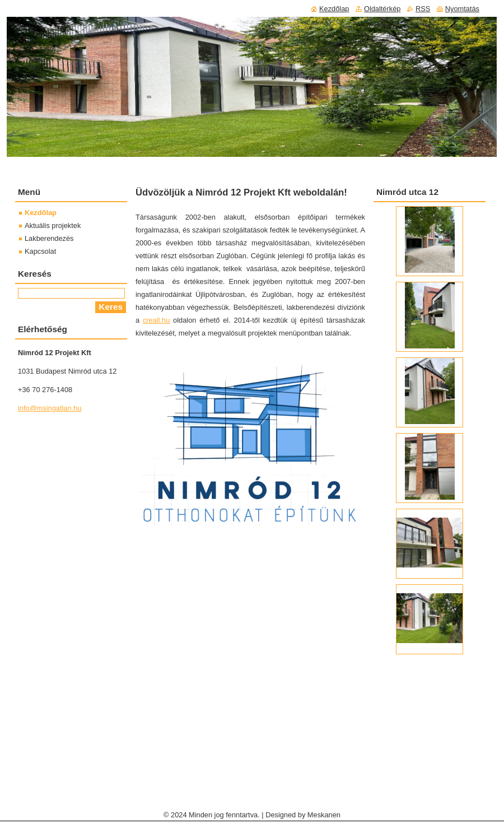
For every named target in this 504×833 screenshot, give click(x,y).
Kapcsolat (40, 251)
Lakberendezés (49, 238)
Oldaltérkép (382, 9)
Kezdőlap (41, 213)
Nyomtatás (462, 9)
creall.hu (156, 320)
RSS (423, 9)
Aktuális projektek (53, 225)
